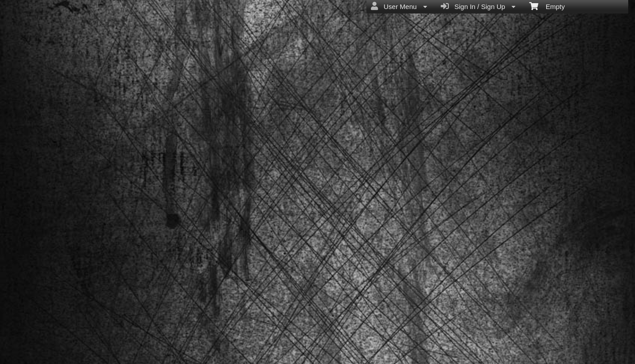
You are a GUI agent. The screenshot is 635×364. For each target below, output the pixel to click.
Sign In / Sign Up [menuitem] (478, 6)
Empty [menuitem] (547, 6)
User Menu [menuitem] (399, 6)
